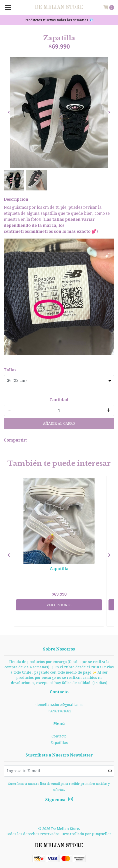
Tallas (10, 370)
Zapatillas (59, 743)
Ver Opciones (59, 605)
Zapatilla (59, 569)
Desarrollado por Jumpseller (86, 834)
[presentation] (9, 113)
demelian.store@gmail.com (59, 705)
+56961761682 (59, 711)
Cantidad (59, 400)
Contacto (59, 736)
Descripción (16, 199)
